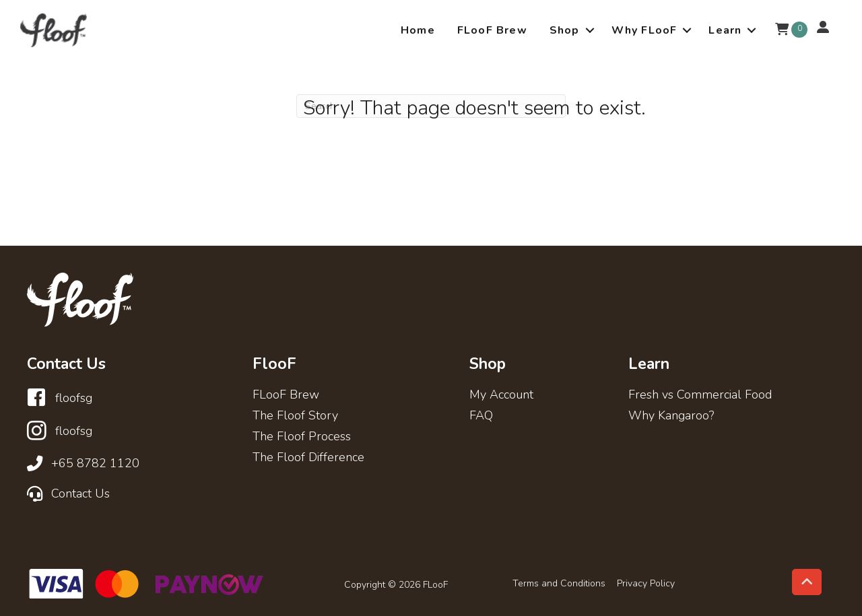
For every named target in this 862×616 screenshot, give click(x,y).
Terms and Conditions (559, 584)
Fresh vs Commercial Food (700, 396)
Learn (725, 30)
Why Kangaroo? (671, 416)
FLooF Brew (492, 30)
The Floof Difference (308, 458)
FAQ (481, 416)
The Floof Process (302, 437)
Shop (565, 30)
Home (418, 30)
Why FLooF (644, 30)
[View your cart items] (782, 30)
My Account (501, 396)
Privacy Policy (646, 584)
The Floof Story (295, 416)
